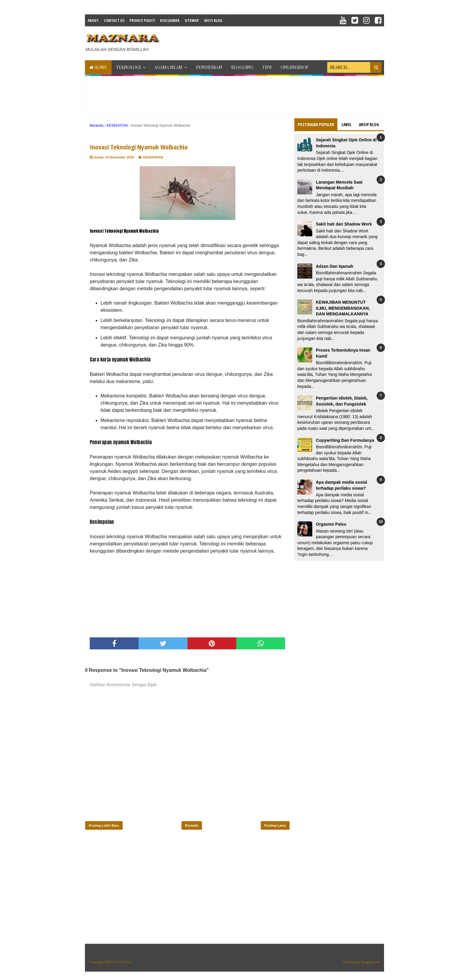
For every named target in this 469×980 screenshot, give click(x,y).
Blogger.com (370, 962)
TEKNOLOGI (128, 67)
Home (98, 67)
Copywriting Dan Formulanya (345, 440)
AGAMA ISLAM (168, 67)
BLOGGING (242, 67)
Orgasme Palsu (331, 524)
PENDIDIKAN (209, 67)
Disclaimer (170, 20)
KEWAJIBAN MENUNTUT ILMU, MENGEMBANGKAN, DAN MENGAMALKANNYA (343, 308)
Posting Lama (275, 825)
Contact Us (114, 20)
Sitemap (192, 20)
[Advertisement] (275, 41)
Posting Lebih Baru (104, 825)
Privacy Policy (142, 20)
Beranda (192, 825)
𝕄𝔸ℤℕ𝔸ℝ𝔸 (122, 962)
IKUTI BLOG (213, 20)
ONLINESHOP (295, 67)
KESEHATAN (153, 157)
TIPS (267, 67)
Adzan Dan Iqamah (335, 266)
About (93, 20)
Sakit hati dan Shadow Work (344, 224)
